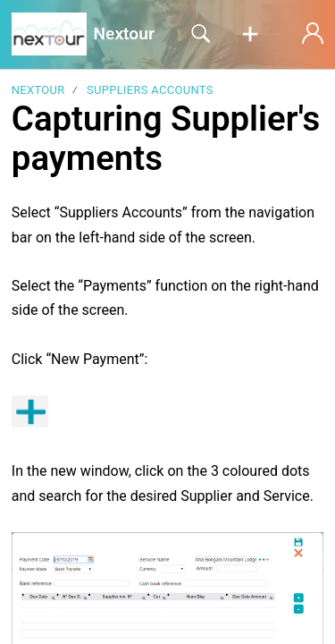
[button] (250, 35)
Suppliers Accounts (150, 90)
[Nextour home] (49, 34)
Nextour (38, 90)
